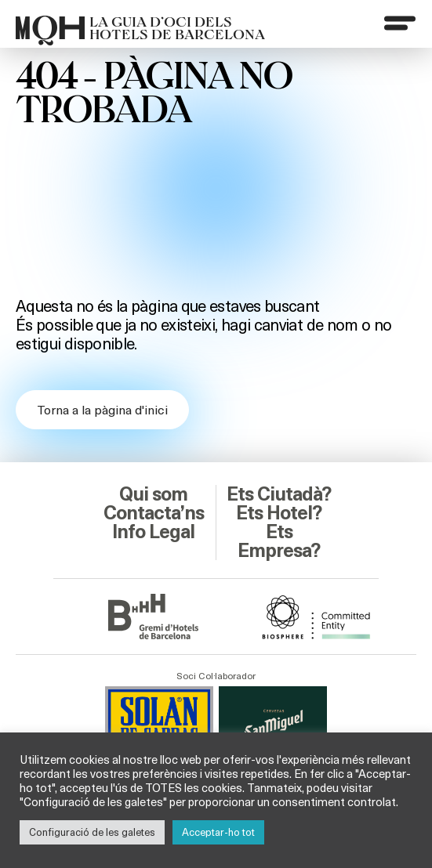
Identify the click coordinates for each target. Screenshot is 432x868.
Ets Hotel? (279, 513)
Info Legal (153, 532)
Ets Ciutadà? (279, 494)
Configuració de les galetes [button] (92, 832)
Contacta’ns (154, 513)
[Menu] (400, 23)
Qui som (153, 494)
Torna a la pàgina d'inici (102, 409)
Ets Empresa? (279, 541)
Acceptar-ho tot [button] (218, 832)
